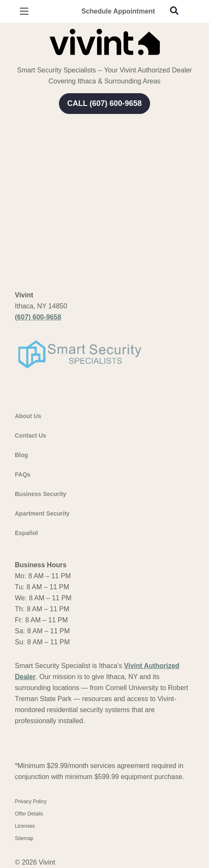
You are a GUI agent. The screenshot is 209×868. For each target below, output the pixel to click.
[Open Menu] (24, 11)
